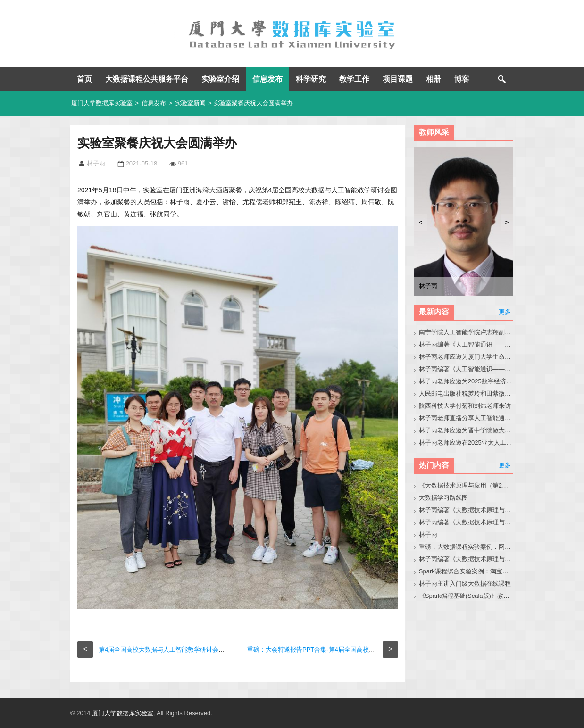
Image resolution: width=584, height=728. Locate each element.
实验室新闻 (190, 103)
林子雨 (428, 534)
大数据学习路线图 (443, 498)
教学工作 (354, 79)
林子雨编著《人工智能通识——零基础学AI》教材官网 (466, 344)
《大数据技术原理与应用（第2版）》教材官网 (466, 485)
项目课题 (398, 79)
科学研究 (311, 79)
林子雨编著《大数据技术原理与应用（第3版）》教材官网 (466, 510)
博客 (462, 79)
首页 (84, 79)
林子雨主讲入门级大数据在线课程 (465, 583)
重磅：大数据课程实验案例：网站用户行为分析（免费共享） (466, 547)
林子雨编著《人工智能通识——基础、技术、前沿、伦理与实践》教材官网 (466, 369)
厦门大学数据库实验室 (102, 103)
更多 (505, 312)
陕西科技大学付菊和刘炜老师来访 (465, 406)
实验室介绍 (220, 79)
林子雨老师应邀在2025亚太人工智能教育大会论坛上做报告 (466, 443)
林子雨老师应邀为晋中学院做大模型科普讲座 (466, 430)
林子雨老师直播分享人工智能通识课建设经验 (466, 418)
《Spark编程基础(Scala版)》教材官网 (466, 596)
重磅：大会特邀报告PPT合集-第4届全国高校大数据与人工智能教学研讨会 (348, 649)
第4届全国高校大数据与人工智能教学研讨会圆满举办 (171, 649)
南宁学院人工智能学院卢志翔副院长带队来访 (466, 332)
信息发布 (267, 79)
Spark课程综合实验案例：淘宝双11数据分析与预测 (466, 571)
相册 (434, 79)
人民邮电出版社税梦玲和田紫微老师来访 (466, 393)
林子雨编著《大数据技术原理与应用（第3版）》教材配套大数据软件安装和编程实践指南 (466, 559)
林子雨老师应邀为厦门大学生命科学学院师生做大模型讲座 (466, 357)
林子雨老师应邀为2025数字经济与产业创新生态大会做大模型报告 (466, 381)
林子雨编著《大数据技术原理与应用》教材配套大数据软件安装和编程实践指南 (466, 522)
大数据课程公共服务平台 (147, 79)
